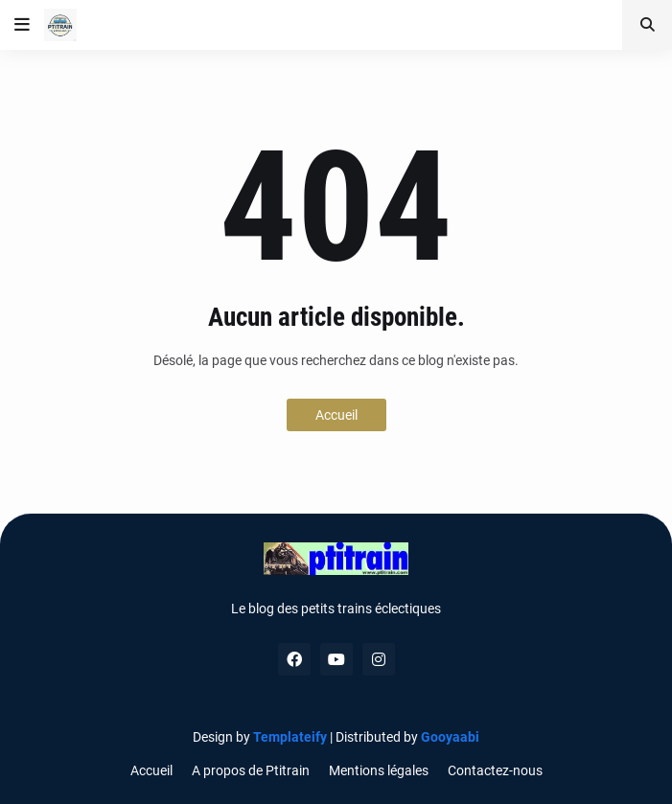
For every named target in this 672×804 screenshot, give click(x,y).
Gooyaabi (450, 737)
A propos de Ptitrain (251, 770)
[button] (22, 25)
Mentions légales (379, 770)
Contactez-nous (495, 770)
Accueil (336, 415)
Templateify (290, 737)
